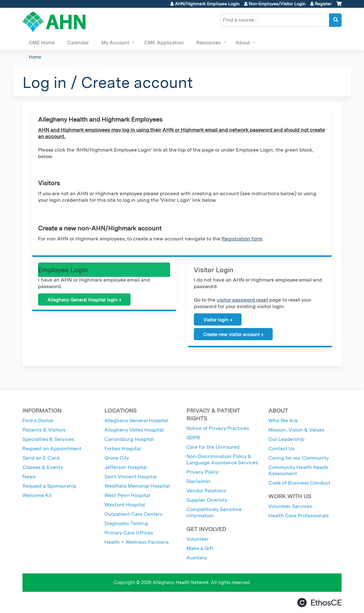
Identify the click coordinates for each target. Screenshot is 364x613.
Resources (208, 43)
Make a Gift (200, 548)
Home (35, 57)
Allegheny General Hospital (136, 420)
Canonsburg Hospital (129, 439)
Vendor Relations (206, 491)
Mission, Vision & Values (296, 430)
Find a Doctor (38, 420)
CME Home (42, 43)
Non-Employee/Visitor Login (277, 4)
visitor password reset (242, 300)
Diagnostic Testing (126, 523)
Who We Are (283, 420)
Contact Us (281, 449)
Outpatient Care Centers (133, 514)
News (29, 477)
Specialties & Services (48, 439)
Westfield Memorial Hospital (137, 486)
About (243, 43)
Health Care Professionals (299, 516)
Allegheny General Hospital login (82, 300)
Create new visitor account (231, 334)
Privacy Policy (202, 472)
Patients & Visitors (44, 430)
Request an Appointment (52, 449)
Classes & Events (43, 467)
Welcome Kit (37, 495)
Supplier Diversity (207, 500)
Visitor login (216, 320)
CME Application (164, 43)
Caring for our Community (299, 458)
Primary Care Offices (129, 533)
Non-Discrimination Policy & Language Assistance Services (222, 459)
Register (323, 4)
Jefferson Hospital (126, 467)
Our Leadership (286, 439)
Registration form (242, 239)
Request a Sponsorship (49, 486)
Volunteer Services (290, 506)
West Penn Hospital (127, 495)
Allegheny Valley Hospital (134, 430)
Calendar (78, 43)
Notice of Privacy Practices (218, 428)
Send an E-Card (41, 458)
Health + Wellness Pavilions (136, 542)
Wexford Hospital (125, 505)
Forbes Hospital (123, 449)
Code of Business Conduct (299, 483)
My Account (115, 43)
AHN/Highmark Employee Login (207, 4)
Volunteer (198, 539)
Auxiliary (196, 558)
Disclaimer (199, 481)
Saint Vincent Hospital (131, 477)
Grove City (117, 458)
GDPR (193, 438)
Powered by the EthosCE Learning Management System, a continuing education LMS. (319, 603)
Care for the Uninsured (213, 447)
